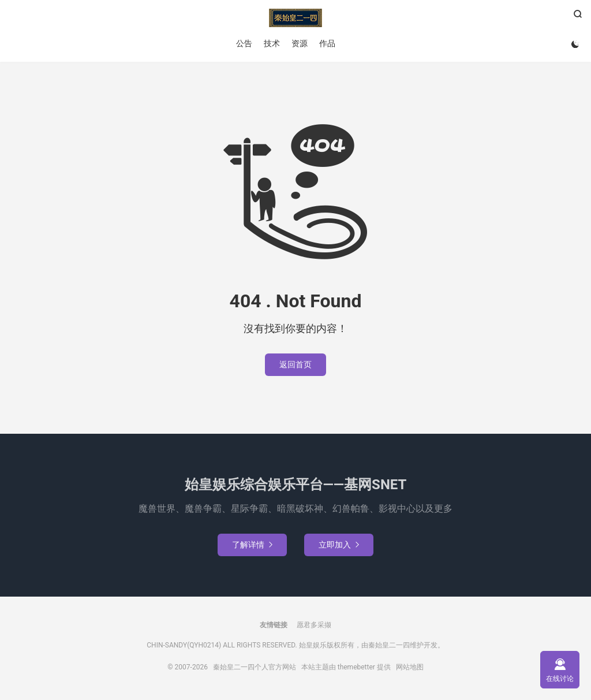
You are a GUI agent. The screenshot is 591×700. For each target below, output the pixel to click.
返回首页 (295, 364)
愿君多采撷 (314, 625)
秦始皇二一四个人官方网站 (295, 18)
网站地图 (410, 667)
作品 (327, 43)
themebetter (356, 667)
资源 (300, 43)
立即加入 (339, 545)
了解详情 (252, 545)
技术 (272, 43)
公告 (244, 43)
